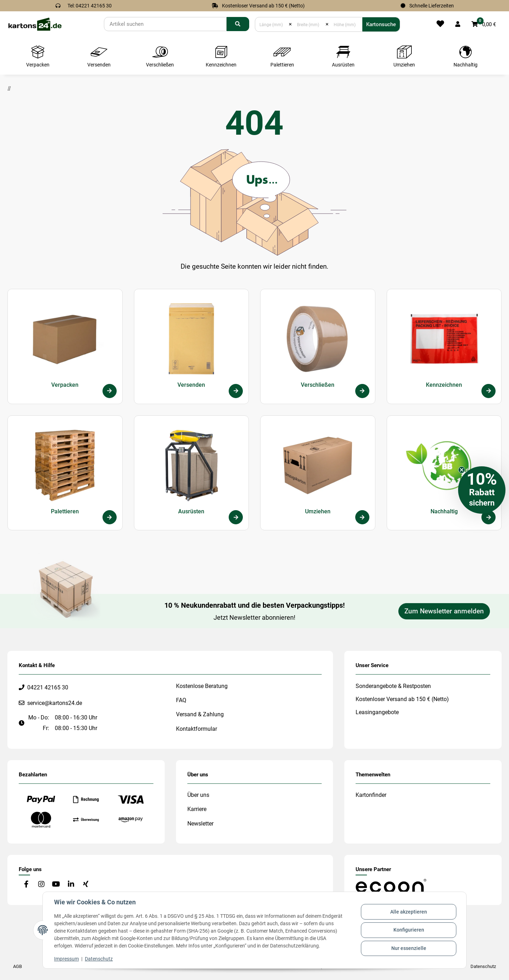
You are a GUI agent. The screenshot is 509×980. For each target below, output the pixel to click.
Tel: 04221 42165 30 (90, 6)
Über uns (198, 795)
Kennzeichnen (444, 385)
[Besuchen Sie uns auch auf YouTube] (56, 885)
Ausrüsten (191, 511)
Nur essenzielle (409, 948)
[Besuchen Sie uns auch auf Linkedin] (71, 885)
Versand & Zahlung (200, 714)
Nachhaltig (444, 511)
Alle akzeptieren (409, 912)
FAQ (181, 700)
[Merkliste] (440, 24)
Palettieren (65, 511)
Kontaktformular (197, 729)
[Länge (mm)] (272, 24)
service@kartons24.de (55, 703)
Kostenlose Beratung (202, 686)
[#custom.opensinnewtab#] (391, 885)
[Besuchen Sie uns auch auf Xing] (86, 885)
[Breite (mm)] (309, 24)
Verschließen (318, 385)
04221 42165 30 (48, 687)
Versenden (191, 385)
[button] (458, 24)
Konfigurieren (409, 930)
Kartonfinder (371, 795)
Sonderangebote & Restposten (393, 686)
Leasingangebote (377, 712)
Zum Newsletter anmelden (444, 611)
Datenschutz (99, 959)
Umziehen (318, 511)
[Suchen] (165, 24)
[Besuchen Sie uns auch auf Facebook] (26, 885)
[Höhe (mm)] (346, 24)
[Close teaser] (462, 470)
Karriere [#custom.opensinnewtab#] (197, 809)
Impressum (66, 959)
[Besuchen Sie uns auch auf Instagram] (41, 885)
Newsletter (200, 824)
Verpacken (65, 385)
